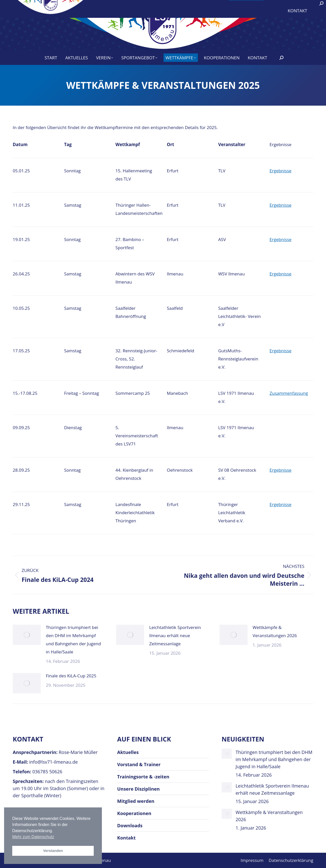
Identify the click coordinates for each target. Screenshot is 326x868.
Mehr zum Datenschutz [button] (33, 837)
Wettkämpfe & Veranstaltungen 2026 (275, 631)
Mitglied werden (136, 801)
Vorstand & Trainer (139, 764)
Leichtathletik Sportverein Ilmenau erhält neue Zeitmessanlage (175, 635)
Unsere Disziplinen (138, 789)
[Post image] (27, 635)
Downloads (130, 825)
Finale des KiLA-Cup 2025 (71, 676)
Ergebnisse (280, 171)
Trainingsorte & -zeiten (143, 777)
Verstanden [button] (53, 851)
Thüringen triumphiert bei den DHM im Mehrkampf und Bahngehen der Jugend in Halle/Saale (73, 640)
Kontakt (126, 838)
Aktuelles (128, 752)
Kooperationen (134, 813)
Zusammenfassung (289, 393)
